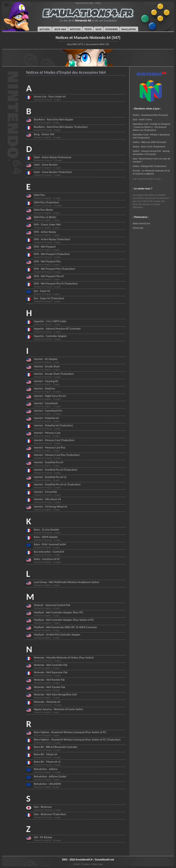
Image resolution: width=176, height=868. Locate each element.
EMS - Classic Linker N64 (47, 225)
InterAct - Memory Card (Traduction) (54, 440)
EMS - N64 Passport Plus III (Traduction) (56, 284)
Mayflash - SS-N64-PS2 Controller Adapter (57, 635)
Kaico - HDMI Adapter (46, 537)
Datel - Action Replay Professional (53, 157)
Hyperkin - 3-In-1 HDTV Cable (50, 321)
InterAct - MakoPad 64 (46, 418)
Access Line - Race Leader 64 (50, 97)
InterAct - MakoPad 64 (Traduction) (53, 425)
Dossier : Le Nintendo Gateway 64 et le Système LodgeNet (151, 172)
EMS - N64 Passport (45, 247)
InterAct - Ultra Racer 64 (47, 499)
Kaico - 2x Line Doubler (47, 530)
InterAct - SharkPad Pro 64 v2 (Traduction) (57, 484)
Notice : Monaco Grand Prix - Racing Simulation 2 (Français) (151, 153)
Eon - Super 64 (42, 291)
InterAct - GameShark (46, 403)
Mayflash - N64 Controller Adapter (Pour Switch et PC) (64, 620)
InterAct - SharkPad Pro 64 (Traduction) (56, 470)
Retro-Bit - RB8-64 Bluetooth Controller (56, 747)
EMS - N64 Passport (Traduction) (52, 254)
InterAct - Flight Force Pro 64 (50, 396)
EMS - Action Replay (45, 232)
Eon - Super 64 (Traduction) (49, 298)
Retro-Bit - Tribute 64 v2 (47, 762)
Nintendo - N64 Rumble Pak (49, 680)
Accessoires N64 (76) (98, 44)
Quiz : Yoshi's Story (142, 119)
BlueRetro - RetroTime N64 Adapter (54, 120)
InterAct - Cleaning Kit (46, 381)
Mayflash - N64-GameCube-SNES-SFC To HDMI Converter (65, 627)
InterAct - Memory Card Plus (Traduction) (57, 455)
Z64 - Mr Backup (43, 837)
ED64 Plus (39, 195)
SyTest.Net (138, 228)
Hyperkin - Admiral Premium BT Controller (57, 329)
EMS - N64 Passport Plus (47, 261)
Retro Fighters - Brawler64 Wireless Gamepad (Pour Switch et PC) (70, 732)
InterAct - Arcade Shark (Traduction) (54, 374)
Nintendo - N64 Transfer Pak (49, 687)
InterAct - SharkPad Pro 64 (48, 462)
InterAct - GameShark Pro (48, 411)
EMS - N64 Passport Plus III (49, 276)
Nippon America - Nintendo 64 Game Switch (58, 709)
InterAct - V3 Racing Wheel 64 (51, 507)
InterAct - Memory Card (47, 433)
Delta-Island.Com (141, 223)
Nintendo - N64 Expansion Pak (51, 672)
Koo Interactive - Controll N (49, 552)
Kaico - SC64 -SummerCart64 (50, 544)
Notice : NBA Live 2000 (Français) (149, 142)
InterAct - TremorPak (45, 492)
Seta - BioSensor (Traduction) (50, 814)
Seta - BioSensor (43, 807)
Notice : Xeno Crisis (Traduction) (149, 147)
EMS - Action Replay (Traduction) (52, 239)
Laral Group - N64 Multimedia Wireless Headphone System (67, 582)
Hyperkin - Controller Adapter (50, 336)
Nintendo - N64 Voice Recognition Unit (55, 694)
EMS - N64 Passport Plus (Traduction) (54, 269)
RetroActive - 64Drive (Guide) (50, 776)
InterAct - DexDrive (44, 389)
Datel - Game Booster (46, 165)
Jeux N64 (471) (75, 44)
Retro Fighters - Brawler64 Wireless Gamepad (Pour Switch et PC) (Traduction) (77, 740)
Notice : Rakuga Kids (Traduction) (149, 166)
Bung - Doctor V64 (44, 134)
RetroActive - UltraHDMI (47, 784)
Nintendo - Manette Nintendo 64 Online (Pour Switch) (64, 658)
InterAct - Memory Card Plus (50, 448)
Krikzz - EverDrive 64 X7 (47, 559)
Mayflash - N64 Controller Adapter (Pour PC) (59, 612)
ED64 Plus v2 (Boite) (45, 217)
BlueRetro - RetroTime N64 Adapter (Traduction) (61, 127)
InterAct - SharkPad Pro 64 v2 (50, 477)
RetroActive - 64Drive (46, 769)
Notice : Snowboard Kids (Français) (150, 115)
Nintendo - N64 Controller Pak (51, 665)
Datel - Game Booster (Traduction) (53, 172)
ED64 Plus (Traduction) (46, 202)
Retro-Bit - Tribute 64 (46, 754)
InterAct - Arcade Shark (47, 366)
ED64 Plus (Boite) (43, 210)
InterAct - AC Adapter (46, 359)
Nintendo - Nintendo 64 (47, 702)
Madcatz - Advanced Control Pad (52, 605)
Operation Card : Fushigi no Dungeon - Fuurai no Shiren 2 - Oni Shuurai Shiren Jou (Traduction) (152, 127)
